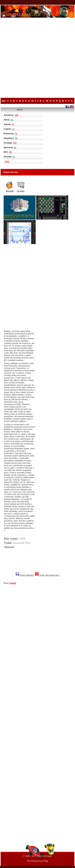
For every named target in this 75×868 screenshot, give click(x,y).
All (4, 101)
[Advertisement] (37, 58)
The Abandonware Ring (37, 861)
